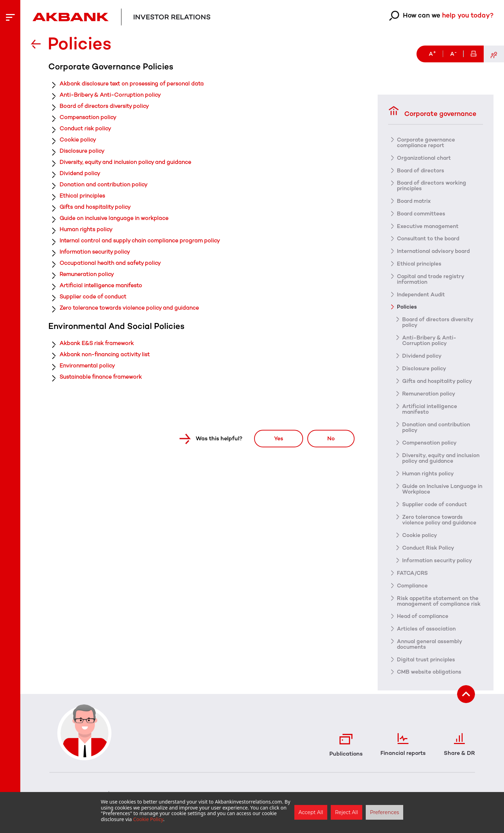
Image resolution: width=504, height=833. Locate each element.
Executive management (429, 226)
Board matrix (415, 201)
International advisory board (435, 252)
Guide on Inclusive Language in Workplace (441, 490)
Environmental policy (87, 366)
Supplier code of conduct (93, 297)
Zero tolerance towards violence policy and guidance (129, 308)
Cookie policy (78, 140)
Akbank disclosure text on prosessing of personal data (132, 84)
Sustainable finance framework (101, 377)
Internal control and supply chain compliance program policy (140, 240)
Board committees (422, 214)
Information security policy (95, 252)
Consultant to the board (430, 239)
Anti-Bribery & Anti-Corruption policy (110, 95)
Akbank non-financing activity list (105, 354)
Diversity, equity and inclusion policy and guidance (125, 162)
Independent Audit (422, 295)
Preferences (384, 812)
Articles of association (427, 635)
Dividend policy (80, 173)
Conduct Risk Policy (429, 549)
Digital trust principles (427, 666)
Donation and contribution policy (103, 184)
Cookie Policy (148, 819)
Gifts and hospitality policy (95, 207)
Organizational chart (425, 158)
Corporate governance (434, 111)
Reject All (346, 812)
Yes (273, 438)
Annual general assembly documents (431, 651)
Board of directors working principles (432, 186)
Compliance (413, 586)
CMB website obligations (430, 679)
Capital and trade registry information (432, 280)
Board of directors (421, 170)
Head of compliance (424, 623)
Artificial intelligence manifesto (101, 285)
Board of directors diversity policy (104, 106)
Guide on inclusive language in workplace (114, 218)
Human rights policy (86, 229)
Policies (407, 308)
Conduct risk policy (85, 128)
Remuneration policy (87, 274)
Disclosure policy (82, 151)
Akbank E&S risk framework (97, 343)
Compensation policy (88, 117)
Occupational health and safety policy (110, 263)
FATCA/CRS (413, 574)
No (329, 438)
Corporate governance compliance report (427, 142)
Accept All (311, 812)
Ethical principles (82, 196)
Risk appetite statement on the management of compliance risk (439, 605)
